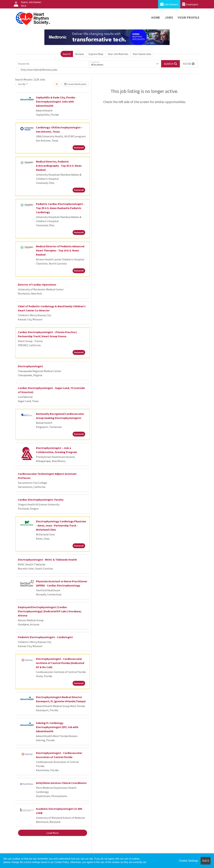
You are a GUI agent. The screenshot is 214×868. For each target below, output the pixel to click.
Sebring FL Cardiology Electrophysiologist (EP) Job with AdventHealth (57, 727)
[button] (189, 64)
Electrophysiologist (30, 366)
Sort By (22, 84)
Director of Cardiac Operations (37, 285)
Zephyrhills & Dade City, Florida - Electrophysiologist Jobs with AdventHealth (56, 101)
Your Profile (189, 17)
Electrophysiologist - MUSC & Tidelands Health (47, 560)
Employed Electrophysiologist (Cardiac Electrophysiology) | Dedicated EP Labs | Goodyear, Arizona (50, 611)
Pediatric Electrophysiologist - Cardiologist (45, 637)
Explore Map (96, 54)
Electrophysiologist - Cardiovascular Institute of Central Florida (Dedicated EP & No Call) (60, 663)
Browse (80, 54)
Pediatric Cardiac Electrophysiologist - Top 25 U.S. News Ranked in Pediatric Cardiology (60, 208)
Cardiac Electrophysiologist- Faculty (41, 500)
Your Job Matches (118, 54)
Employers (190, 4)
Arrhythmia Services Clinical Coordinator (61, 783)
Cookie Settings (188, 861)
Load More (53, 833)
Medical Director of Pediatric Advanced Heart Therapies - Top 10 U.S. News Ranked (60, 250)
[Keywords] (53, 64)
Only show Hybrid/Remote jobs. (39, 70)
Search (67, 54)
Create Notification (75, 84)
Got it (206, 861)
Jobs (169, 17)
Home (156, 17)
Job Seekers (169, 4)
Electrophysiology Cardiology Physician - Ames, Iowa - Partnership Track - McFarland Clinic (61, 525)
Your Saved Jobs (142, 54)
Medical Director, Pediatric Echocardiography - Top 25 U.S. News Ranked (59, 166)
